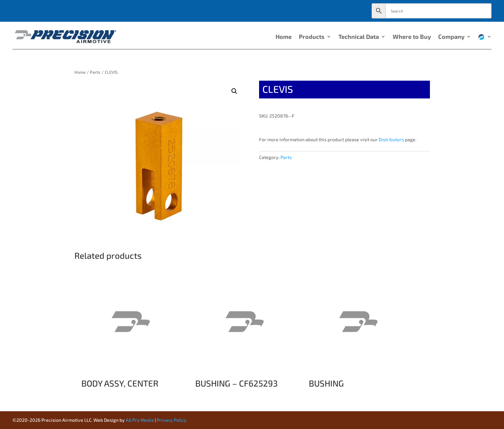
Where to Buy (412, 37)
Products (312, 37)
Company (451, 37)
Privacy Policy (172, 420)
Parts (95, 72)
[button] (234, 91)
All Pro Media (140, 420)
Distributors (391, 139)
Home (284, 37)
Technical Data (359, 37)
